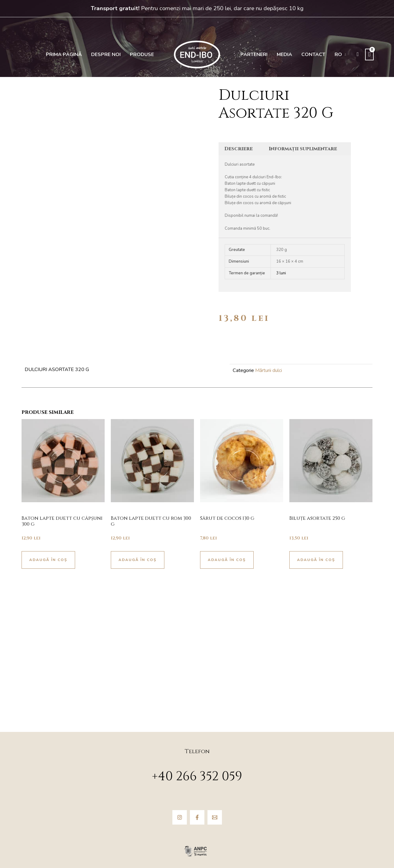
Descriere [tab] (239, 149)
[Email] (215, 817)
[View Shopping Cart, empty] (369, 55)
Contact (313, 55)
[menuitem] (340, 55)
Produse (142, 55)
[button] (358, 54)
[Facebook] (197, 817)
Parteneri (254, 55)
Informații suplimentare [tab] (303, 149)
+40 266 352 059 (197, 777)
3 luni (281, 273)
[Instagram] (180, 817)
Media (284, 55)
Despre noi (106, 55)
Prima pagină (64, 55)
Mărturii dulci (269, 370)
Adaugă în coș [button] (48, 560)
